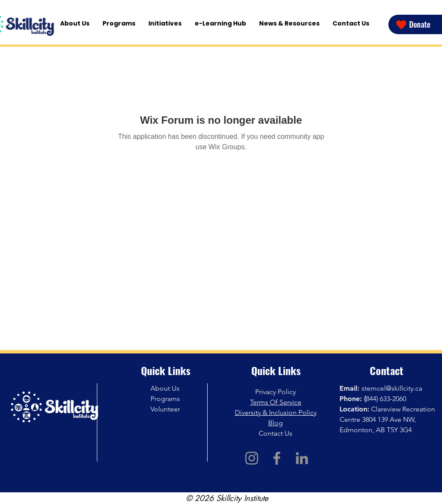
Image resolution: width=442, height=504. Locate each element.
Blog (275, 423)
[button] (165, 23)
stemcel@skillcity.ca (392, 388)
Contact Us (275, 433)
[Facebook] (277, 458)
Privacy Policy (275, 392)
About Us (165, 388)
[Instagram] (252, 458)
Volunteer (165, 409)
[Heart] (401, 24)
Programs (165, 399)
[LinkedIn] (302, 458)
